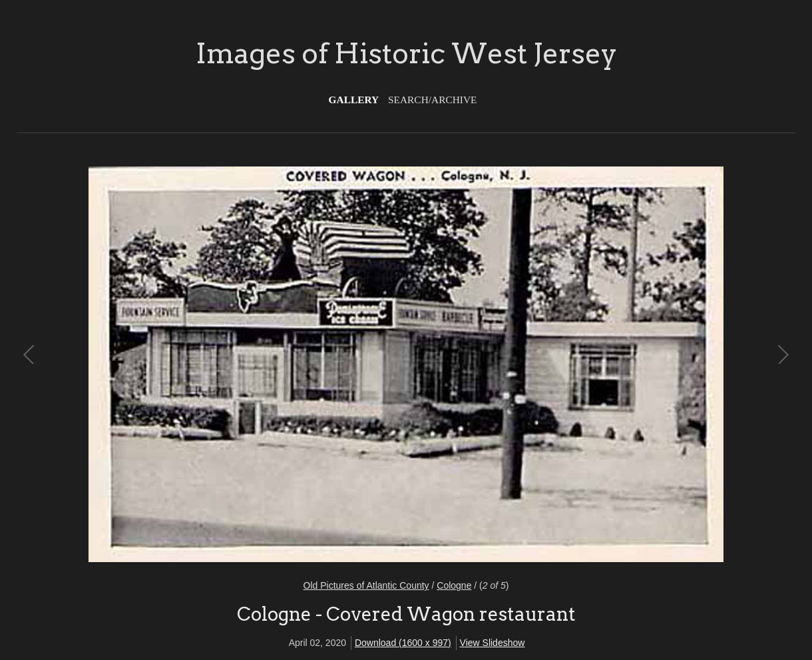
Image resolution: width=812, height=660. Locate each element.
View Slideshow (493, 643)
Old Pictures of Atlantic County (366, 585)
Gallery (354, 100)
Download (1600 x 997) (403, 643)
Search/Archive (432, 100)
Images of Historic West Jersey (406, 53)
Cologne (454, 585)
